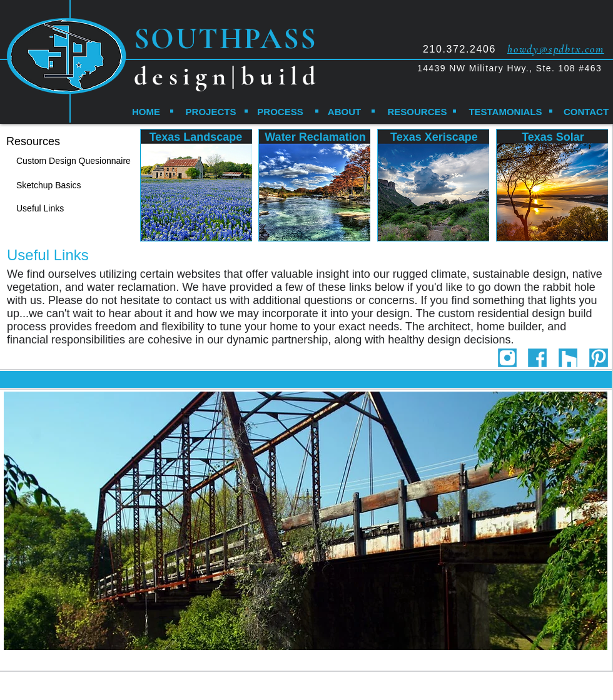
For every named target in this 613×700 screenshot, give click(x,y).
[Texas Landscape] (196, 137)
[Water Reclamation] (315, 138)
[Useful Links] (48, 209)
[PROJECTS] (211, 111)
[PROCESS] (280, 111)
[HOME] (146, 111)
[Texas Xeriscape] (434, 138)
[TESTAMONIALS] (505, 111)
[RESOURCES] (417, 111)
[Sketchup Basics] (60, 185)
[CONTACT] (586, 111)
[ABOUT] (344, 111)
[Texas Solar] (553, 138)
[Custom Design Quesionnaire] (79, 161)
